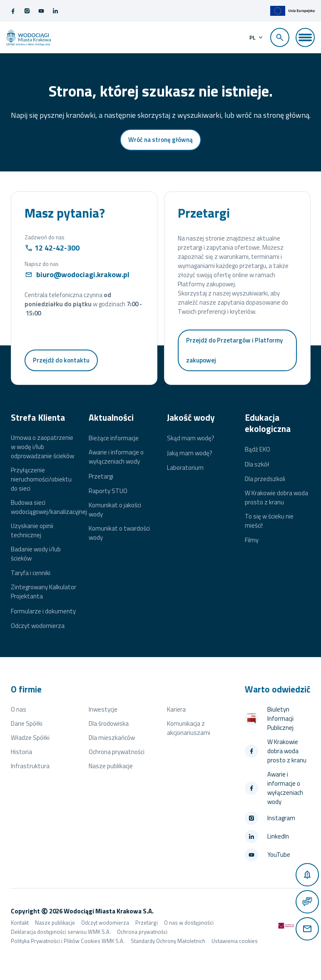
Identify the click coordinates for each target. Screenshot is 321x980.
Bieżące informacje (114, 438)
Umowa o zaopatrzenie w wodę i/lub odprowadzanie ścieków (42, 447)
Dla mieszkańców (112, 738)
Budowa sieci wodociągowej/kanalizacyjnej (49, 507)
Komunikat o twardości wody (119, 533)
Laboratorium (185, 468)
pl (253, 37)
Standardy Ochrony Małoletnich (168, 941)
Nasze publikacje (111, 766)
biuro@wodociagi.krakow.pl (83, 274)
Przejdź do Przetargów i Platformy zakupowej (234, 350)
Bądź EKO (258, 449)
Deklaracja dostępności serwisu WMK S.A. (61, 932)
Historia (21, 752)
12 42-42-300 (57, 248)
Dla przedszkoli (265, 479)
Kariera (176, 709)
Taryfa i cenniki (31, 573)
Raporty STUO (108, 491)
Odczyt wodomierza (38, 626)
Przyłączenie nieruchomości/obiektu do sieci (41, 479)
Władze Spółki (30, 738)
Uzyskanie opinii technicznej (32, 531)
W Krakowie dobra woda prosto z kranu (276, 498)
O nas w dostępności (189, 923)
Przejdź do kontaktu (61, 360)
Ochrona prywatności (117, 752)
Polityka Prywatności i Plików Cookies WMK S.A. (68, 941)
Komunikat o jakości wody (115, 510)
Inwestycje (103, 709)
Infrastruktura (30, 766)
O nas (19, 709)
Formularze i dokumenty (43, 611)
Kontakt (20, 923)
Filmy (252, 540)
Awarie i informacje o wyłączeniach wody (116, 457)
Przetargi (101, 476)
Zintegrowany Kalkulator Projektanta (44, 592)
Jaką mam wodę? (190, 453)
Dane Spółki (27, 723)
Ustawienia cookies (235, 941)
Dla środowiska (109, 723)
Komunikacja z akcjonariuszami (189, 728)
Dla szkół (257, 464)
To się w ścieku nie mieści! (269, 521)
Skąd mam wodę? (191, 438)
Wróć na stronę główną (160, 140)
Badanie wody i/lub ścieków (36, 554)
